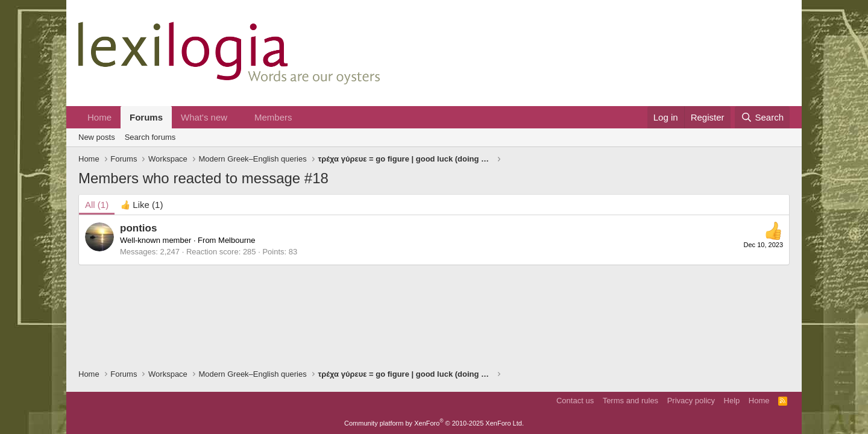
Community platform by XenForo (434, 423)
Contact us (575, 401)
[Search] (762, 117)
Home (99, 117)
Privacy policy (691, 401)
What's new (204, 117)
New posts (97, 137)
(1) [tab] (97, 205)
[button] (237, 117)
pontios (138, 228)
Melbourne (237, 240)
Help (732, 401)
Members (273, 117)
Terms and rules (631, 401)
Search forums (150, 137)
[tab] (142, 205)
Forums (146, 117)
